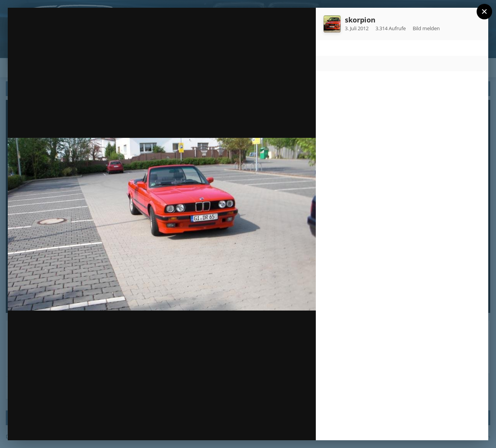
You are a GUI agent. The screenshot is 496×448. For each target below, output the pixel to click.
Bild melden (426, 28)
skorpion (360, 20)
